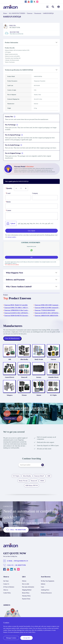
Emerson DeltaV (39, 476)
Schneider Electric (53, 377)
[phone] (31, 206)
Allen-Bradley (24, 359)
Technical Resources (46, 593)
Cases (42, 587)
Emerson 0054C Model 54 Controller (16, 305)
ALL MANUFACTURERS (17, 13)
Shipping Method (27, 590)
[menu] (47, 7)
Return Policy (26, 593)
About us (6, 590)
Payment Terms (26, 599)
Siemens (39, 395)
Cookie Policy (7, 593)
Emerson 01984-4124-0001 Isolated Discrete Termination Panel (47, 308)
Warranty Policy (26, 596)
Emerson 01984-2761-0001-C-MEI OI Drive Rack (17, 308)
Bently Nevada (39, 359)
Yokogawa (10, 395)
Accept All (26, 638)
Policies (24, 581)
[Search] (43, 465)
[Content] (31, 216)
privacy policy (12, 237)
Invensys (39, 377)
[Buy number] (21, 188)
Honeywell (24, 377)
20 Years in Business (9, 587)
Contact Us (6, 584)
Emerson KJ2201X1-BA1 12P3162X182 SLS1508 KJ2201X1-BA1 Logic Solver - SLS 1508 (17, 313)
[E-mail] (18, 198)
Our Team (6, 581)
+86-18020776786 (20, 565)
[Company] (45, 198)
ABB (10, 359)
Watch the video (10, 418)
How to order (26, 584)
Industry (43, 584)
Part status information (28, 587)
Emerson (30, 13)
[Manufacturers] (59, 7)
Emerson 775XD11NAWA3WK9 (45, 310)
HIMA (42, 481)
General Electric (10, 377)
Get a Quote (32, 231)
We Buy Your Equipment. (48, 581)
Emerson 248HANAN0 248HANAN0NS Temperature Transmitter (47, 316)
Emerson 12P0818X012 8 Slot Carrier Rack (17, 310)
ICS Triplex (53, 395)
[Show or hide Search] (53, 7)
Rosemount (38, 13)
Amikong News (45, 590)
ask (31, 257)
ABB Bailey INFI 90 (32, 486)
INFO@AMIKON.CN (21, 561)
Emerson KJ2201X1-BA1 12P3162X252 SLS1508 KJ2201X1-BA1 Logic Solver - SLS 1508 (47, 313)
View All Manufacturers (12, 338)
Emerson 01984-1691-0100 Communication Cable (47, 305)
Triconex (24, 395)
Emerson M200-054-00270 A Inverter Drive (17, 316)
